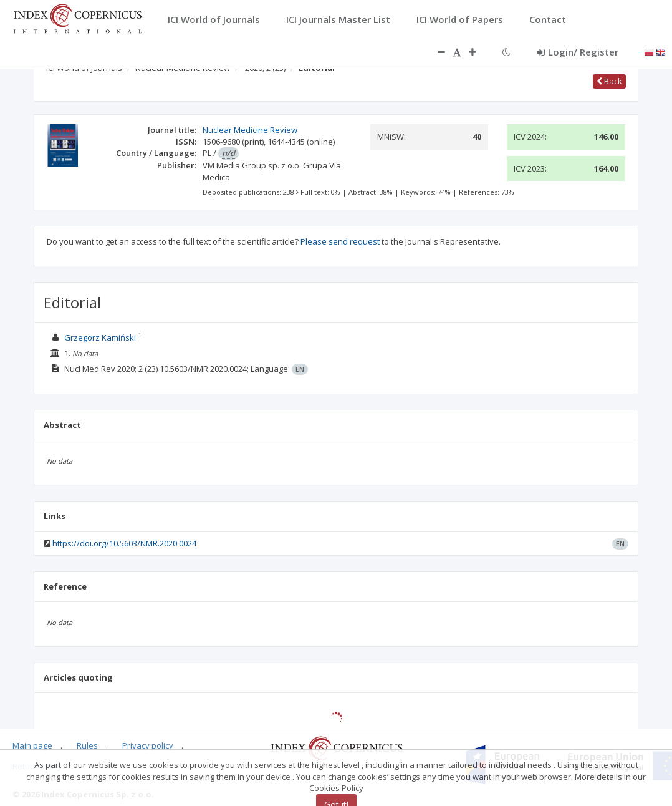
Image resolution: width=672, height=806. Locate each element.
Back (609, 81)
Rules (87, 745)
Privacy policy (148, 745)
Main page (32, 745)
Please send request (340, 241)
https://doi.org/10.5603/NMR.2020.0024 (124, 543)
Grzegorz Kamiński (100, 337)
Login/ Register (578, 52)
